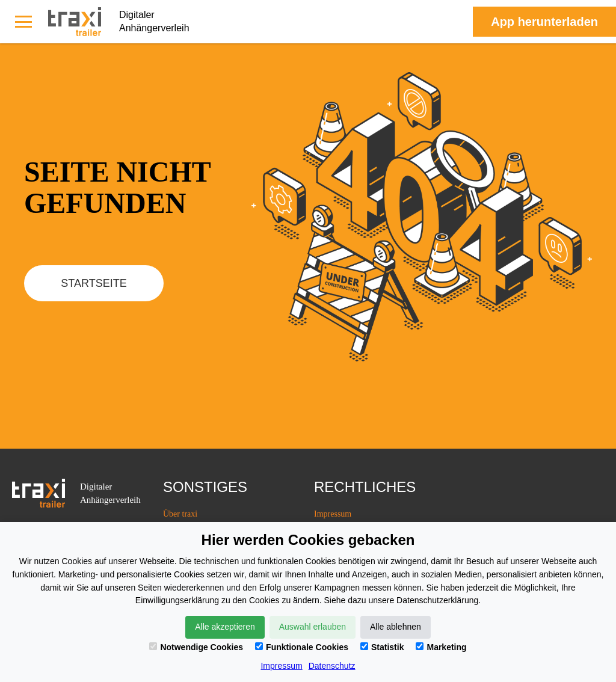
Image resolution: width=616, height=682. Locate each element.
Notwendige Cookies (196, 647)
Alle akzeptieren (225, 627)
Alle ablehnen (396, 627)
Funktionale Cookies (302, 647)
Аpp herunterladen (544, 22)
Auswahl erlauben (313, 627)
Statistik (382, 647)
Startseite (94, 283)
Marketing (441, 647)
